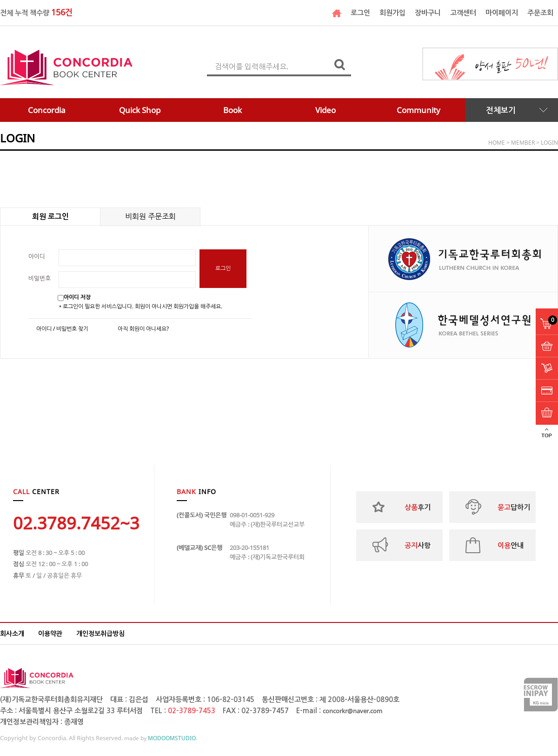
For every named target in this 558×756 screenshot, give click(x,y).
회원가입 (392, 13)
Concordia (47, 110)
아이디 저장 (77, 297)
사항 (418, 545)
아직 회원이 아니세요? (143, 329)
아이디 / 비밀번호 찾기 (62, 329)
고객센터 (463, 13)
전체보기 (501, 110)
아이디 (37, 256)
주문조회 (540, 13)
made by (161, 738)
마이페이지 (502, 13)
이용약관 (50, 633)
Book (232, 110)
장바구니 (428, 13)
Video (325, 110)
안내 (511, 545)
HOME (497, 143)
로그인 (360, 13)
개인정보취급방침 (100, 633)
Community (418, 110)
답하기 (514, 507)
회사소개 (12, 633)
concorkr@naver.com (352, 711)
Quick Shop (140, 110)
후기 (418, 507)
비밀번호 (40, 278)
